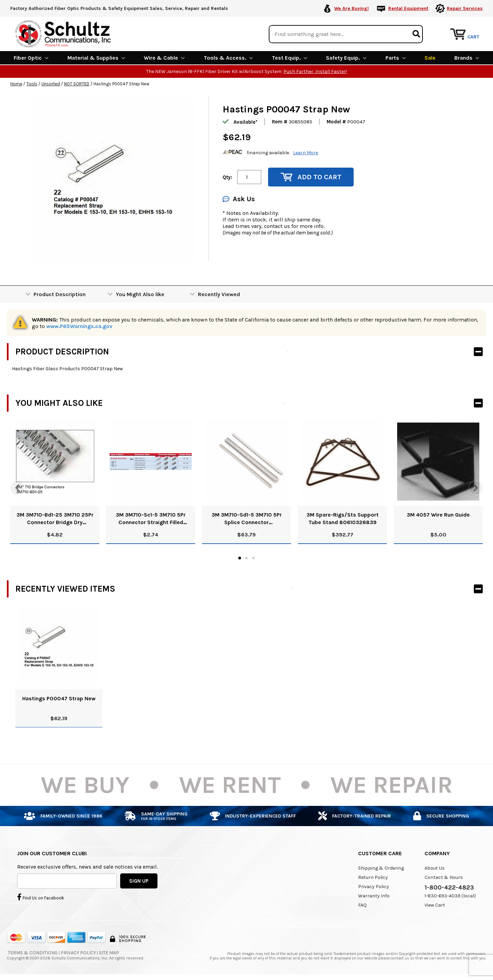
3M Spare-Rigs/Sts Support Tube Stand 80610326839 (343, 518)
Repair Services (465, 8)
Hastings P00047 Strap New (59, 698)
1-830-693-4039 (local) (450, 895)
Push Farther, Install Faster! (315, 71)
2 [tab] (246, 557)
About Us (435, 867)
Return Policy (373, 877)
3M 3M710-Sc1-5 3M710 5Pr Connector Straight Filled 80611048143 (151, 518)
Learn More (306, 152)
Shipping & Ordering (381, 867)
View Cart (435, 904)
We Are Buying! (351, 8)
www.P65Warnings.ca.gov (79, 326)
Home (16, 83)
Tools (32, 83)
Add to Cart (311, 177)
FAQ (362, 904)
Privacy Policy (374, 886)
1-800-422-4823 (449, 887)
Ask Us (239, 199)
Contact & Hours (444, 877)
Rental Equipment (408, 8)
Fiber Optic (31, 57)
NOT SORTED (77, 83)
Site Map (109, 952)
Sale (430, 57)
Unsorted (51, 83)
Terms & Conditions (33, 952)
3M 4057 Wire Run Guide (438, 514)
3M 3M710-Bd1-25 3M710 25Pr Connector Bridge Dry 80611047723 (55, 518)
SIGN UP (139, 880)
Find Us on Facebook (41, 897)
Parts (396, 57)
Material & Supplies (96, 57)
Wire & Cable (164, 57)
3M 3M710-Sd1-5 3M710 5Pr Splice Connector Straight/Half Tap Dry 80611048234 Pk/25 (247, 518)
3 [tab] (253, 557)
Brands (467, 57)
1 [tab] (240, 557)
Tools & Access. (228, 57)
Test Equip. (290, 57)
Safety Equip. (346, 57)
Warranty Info (374, 895)
